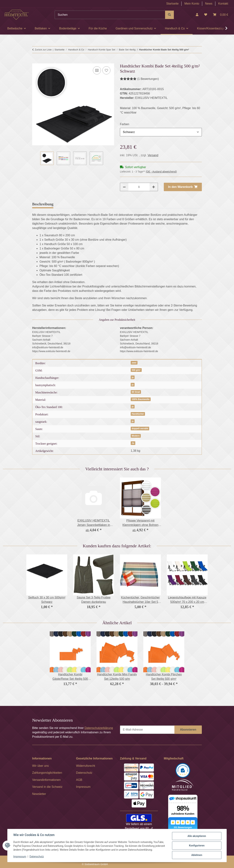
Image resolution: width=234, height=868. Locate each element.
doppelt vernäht (140, 429)
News (209, 4)
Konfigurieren (197, 846)
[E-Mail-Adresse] (147, 730)
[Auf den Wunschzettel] (106, 70)
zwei (134, 363)
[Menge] (139, 187)
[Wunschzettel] (206, 15)
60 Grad (136, 392)
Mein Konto (192, 4)
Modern (136, 436)
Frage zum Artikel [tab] (100, 204)
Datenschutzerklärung (99, 728)
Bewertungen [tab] (70, 204)
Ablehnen (197, 855)
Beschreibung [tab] (43, 204)
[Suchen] (110, 15)
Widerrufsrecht (86, 766)
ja (133, 377)
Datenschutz (37, 857)
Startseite (172, 4)
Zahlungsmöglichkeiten (47, 773)
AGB (79, 780)
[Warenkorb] (221, 15)
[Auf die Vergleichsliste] (97, 70)
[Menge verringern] (124, 187)
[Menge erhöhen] (154, 187)
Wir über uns (40, 766)
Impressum (20, 857)
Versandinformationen (46, 780)
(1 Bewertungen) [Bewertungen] (139, 79)
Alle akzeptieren (197, 836)
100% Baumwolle (140, 399)
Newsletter (39, 794)
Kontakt (223, 4)
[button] (197, 15)
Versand (153, 155)
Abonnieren (188, 730)
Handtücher (138, 414)
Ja (133, 443)
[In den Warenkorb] (35, 61)
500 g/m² (136, 370)
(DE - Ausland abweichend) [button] (161, 172)
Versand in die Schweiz (47, 787)
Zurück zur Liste (43, 50)
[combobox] (161, 132)
